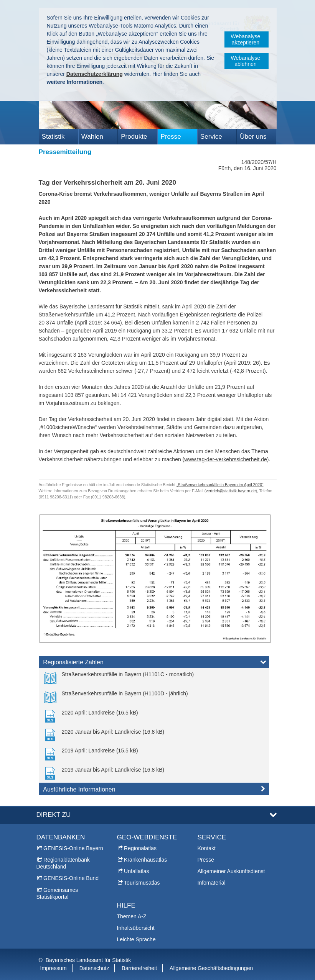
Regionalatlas (140, 848)
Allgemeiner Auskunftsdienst (231, 871)
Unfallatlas (136, 871)
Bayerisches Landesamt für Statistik (88, 960)
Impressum (54, 968)
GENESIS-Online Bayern (73, 848)
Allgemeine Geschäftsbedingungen (211, 968)
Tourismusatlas (142, 883)
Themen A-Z (132, 916)
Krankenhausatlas (145, 860)
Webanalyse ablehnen (246, 61)
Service (211, 137)
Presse (171, 137)
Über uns (253, 137)
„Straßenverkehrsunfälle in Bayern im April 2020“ (220, 485)
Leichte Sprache (136, 939)
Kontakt (207, 848)
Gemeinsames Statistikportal (57, 893)
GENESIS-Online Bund (71, 878)
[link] (119, 677)
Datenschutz (94, 968)
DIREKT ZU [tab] (54, 815)
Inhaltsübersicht (136, 928)
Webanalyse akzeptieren (246, 39)
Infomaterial (212, 883)
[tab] (154, 664)
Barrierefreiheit (139, 968)
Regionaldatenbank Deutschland (63, 863)
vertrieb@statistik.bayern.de (231, 491)
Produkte (134, 137)
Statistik (53, 137)
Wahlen (92, 137)
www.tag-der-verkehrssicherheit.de (226, 459)
